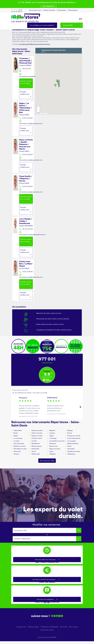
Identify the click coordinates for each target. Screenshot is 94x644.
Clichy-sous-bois (37, 433)
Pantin (69, 446)
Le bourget (53, 438)
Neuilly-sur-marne (19, 446)
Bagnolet (52, 430)
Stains (51, 451)
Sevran (34, 451)
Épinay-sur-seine (37, 436)
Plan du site (64, 627)
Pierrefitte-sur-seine (20, 449)
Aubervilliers (18, 430)
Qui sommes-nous (35, 10)
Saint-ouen (17, 451)
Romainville (35, 449)
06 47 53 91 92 (26, 229)
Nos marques (74, 627)
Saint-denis (71, 449)
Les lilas (34, 441)
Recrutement (62, 10)
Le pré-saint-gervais (74, 438)
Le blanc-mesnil (37, 438)
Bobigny (70, 430)
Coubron (52, 433)
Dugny (16, 436)
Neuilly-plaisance (73, 443)
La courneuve (18, 438)
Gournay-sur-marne (74, 436)
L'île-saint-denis (19, 443)
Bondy (16, 433)
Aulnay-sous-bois (37, 430)
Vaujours (16, 454)
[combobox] (47, 539)
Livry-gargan (72, 441)
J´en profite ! (48, 6)
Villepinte (52, 454)
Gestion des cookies (47, 630)
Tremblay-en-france (74, 451)
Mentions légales (34, 627)
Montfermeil (36, 443)
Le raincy (17, 441)
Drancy (70, 433)
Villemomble (36, 454)
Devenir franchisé (49, 10)
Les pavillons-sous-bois (57, 441)
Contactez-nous (21, 627)
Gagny (51, 436)
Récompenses (73, 10)
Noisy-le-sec (53, 446)
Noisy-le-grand (36, 446)
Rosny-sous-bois (55, 449)
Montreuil (53, 443)
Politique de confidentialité (50, 627)
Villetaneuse (71, 454)
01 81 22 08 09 (26, 118)
